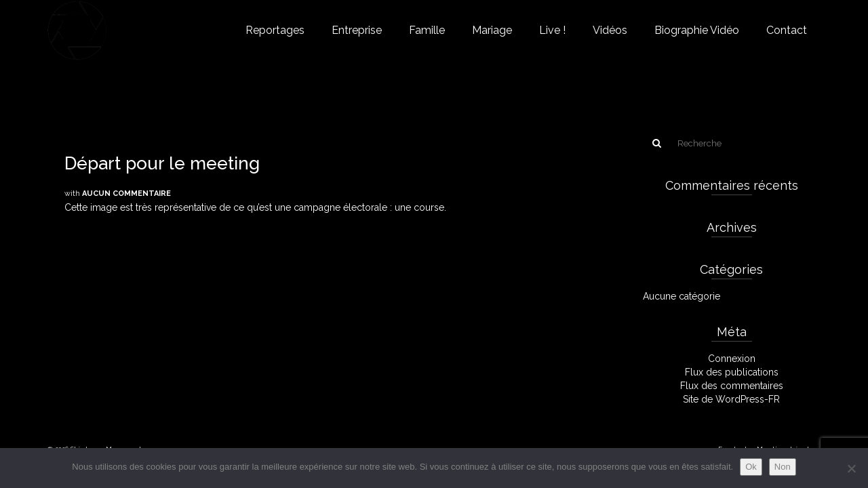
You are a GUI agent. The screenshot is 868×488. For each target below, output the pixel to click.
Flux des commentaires (732, 386)
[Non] (851, 468)
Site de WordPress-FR (731, 399)
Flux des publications (732, 372)
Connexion (732, 359)
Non (783, 467)
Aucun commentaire (126, 194)
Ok (751, 467)
